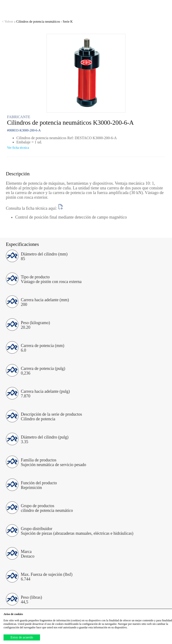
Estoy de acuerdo (22, 637)
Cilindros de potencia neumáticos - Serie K (37, 22)
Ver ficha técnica (18, 148)
